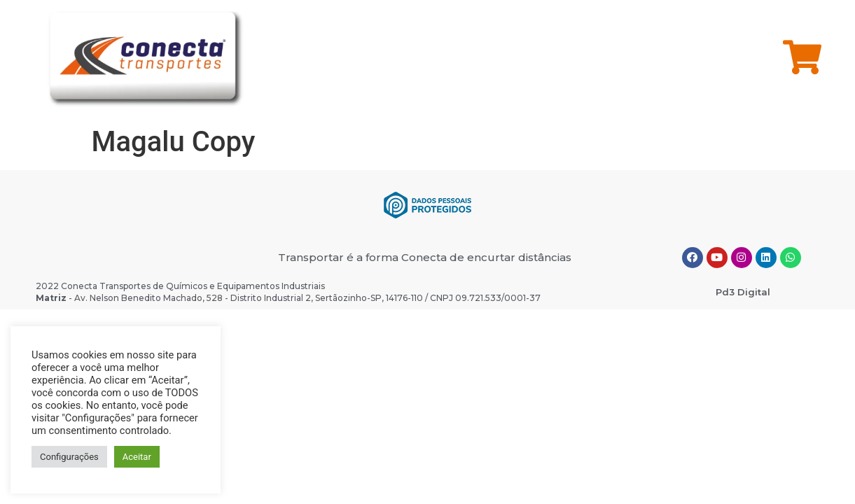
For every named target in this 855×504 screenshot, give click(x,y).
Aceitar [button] (137, 457)
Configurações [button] (69, 457)
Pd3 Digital (743, 292)
